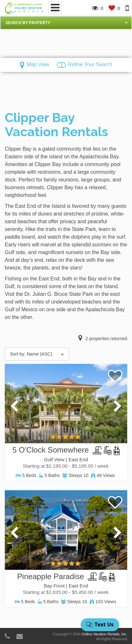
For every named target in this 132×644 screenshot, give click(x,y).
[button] (66, 23)
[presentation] (14, 407)
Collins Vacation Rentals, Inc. (104, 634)
